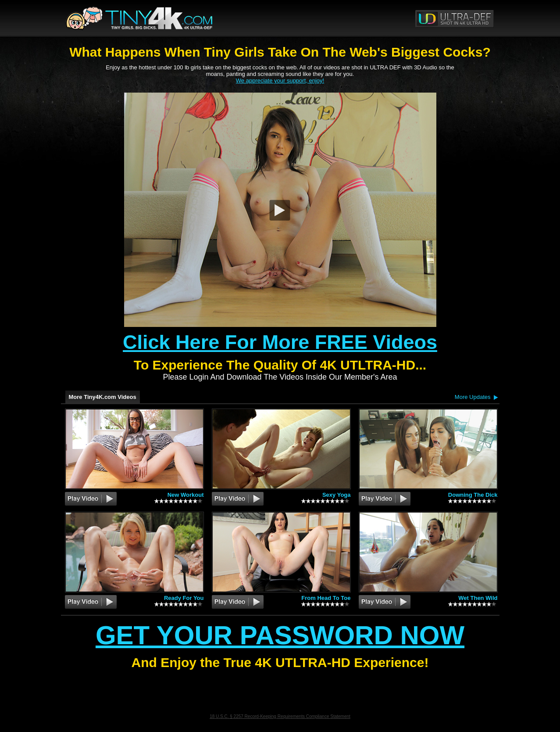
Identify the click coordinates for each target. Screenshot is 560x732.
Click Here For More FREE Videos (280, 342)
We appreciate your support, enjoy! (280, 81)
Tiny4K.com (171, 18)
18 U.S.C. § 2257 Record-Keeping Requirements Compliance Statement (280, 716)
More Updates (473, 397)
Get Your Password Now (280, 635)
